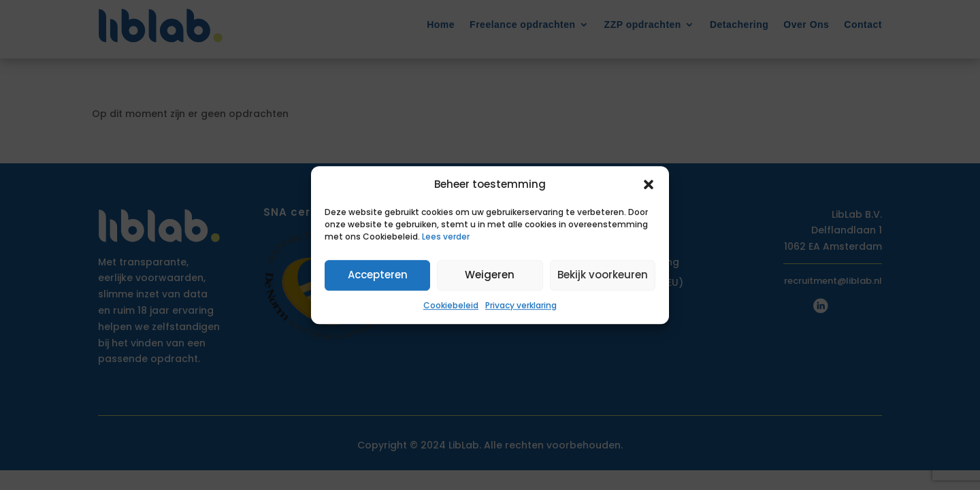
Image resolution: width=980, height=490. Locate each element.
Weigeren (490, 275)
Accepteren (378, 275)
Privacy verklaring (521, 305)
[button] (649, 184)
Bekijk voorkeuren (603, 275)
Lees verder (446, 236)
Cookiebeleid (451, 305)
